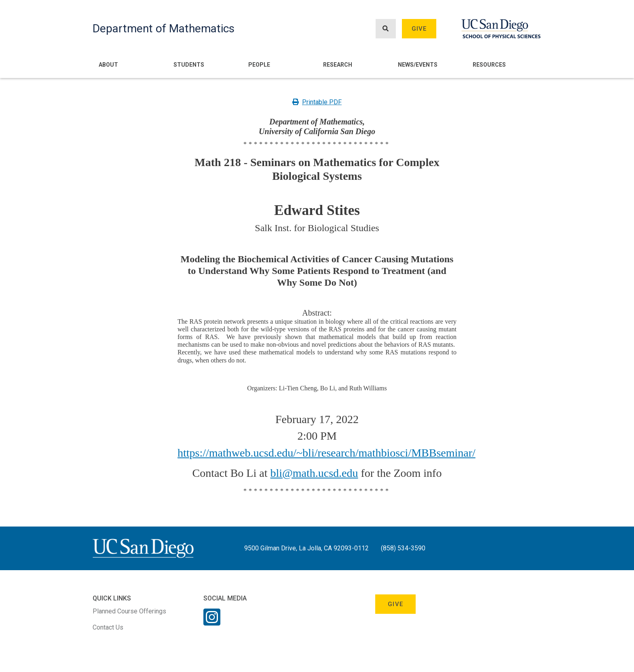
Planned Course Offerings (129, 611)
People (259, 65)
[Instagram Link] (212, 622)
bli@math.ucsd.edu (314, 473)
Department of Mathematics (164, 28)
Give (419, 29)
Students (189, 65)
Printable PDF (317, 102)
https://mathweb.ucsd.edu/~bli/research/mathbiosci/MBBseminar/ (327, 453)
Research (338, 65)
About (108, 65)
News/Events (418, 65)
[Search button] (386, 29)
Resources (489, 65)
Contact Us (108, 627)
